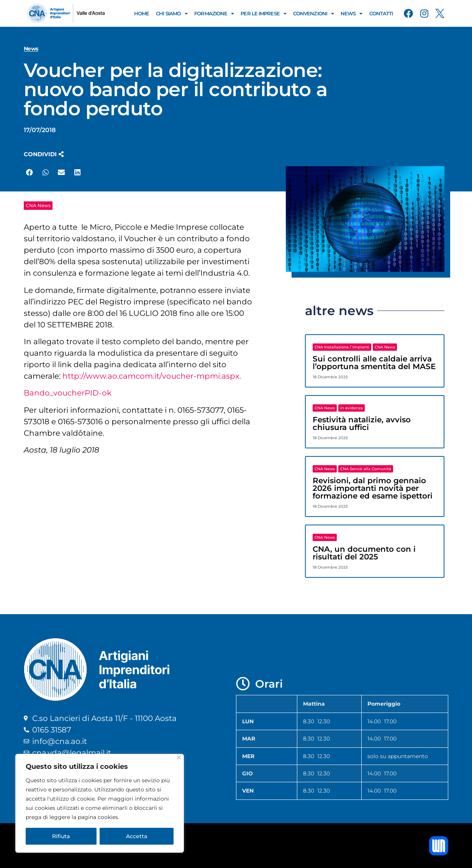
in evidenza (352, 408)
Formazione (214, 14)
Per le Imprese (263, 14)
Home (142, 13)
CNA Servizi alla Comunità (366, 469)
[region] (100, 803)
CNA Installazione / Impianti (342, 347)
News (352, 14)
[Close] (179, 758)
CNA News (38, 205)
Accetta (137, 836)
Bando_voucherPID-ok (68, 393)
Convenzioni (313, 14)
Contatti (381, 13)
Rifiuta (61, 836)
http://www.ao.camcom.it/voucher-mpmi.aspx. (153, 376)
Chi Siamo (172, 14)
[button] (44, 154)
